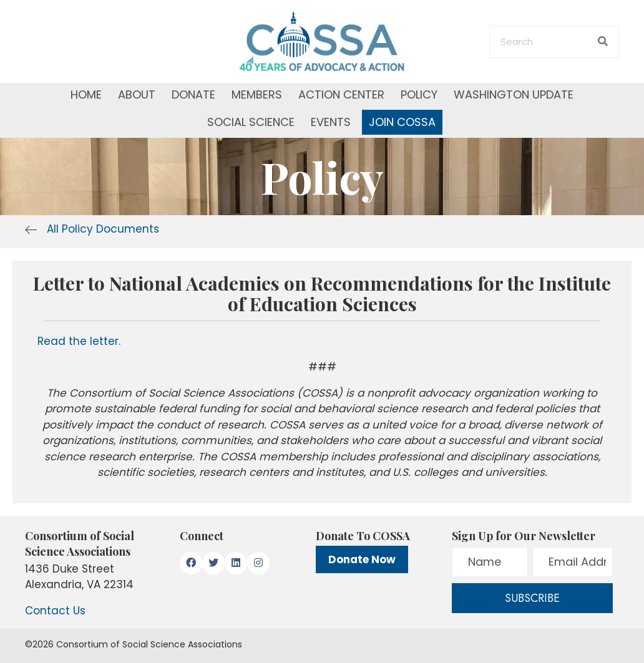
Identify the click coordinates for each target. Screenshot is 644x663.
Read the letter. (79, 341)
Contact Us (55, 611)
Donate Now (362, 559)
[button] (191, 563)
